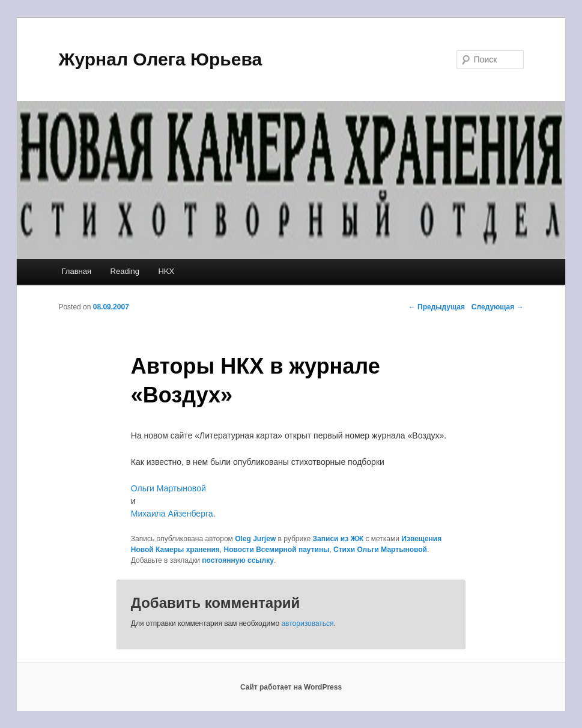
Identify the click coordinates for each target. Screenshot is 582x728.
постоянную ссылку (238, 560)
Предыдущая (437, 307)
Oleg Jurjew (255, 539)
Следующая (498, 307)
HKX (166, 271)
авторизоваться (307, 623)
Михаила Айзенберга (172, 514)
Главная (77, 271)
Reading (125, 271)
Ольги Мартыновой (168, 488)
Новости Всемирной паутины (277, 550)
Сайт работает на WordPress (291, 687)
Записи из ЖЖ (338, 539)
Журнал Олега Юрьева (160, 59)
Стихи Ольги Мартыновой (380, 550)
